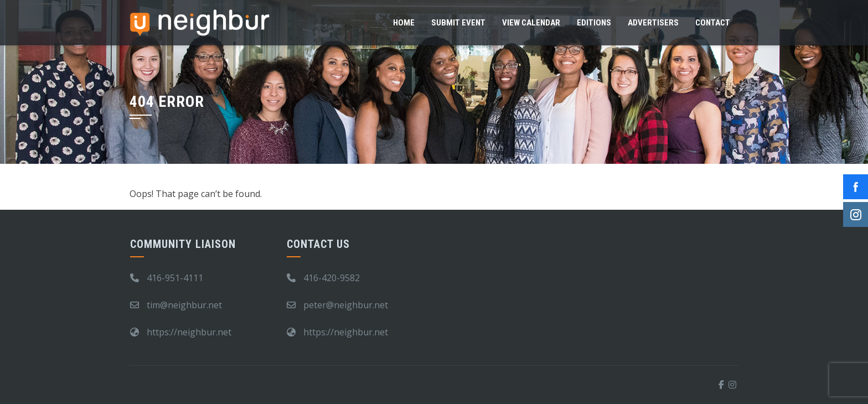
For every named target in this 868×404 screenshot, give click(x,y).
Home (404, 23)
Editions (594, 23)
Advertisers (653, 23)
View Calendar (531, 23)
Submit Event (458, 23)
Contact (713, 23)
